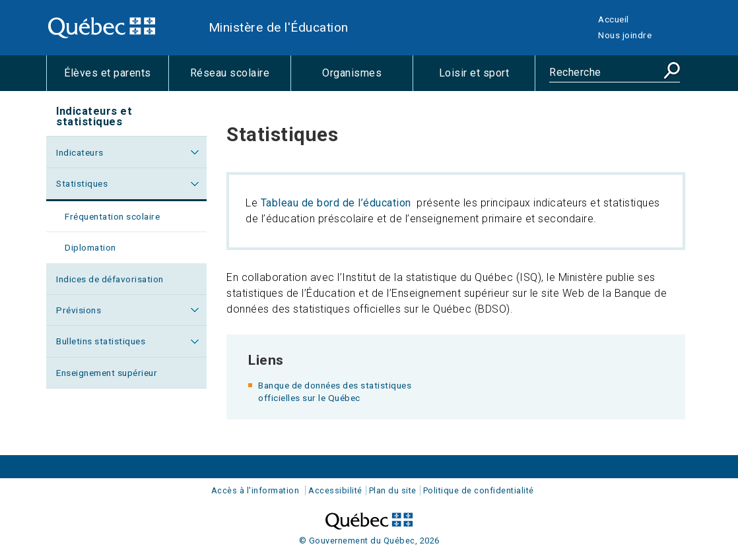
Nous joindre (625, 35)
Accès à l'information (255, 490)
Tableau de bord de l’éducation (336, 203)
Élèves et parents (116, 78)
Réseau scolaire (240, 78)
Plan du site (393, 490)
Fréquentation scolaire (112, 216)
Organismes (367, 78)
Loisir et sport (487, 78)
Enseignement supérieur (107, 373)
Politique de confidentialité (479, 490)
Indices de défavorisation (110, 279)
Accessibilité (335, 490)
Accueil (614, 19)
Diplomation (90, 247)
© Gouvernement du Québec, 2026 (369, 541)
